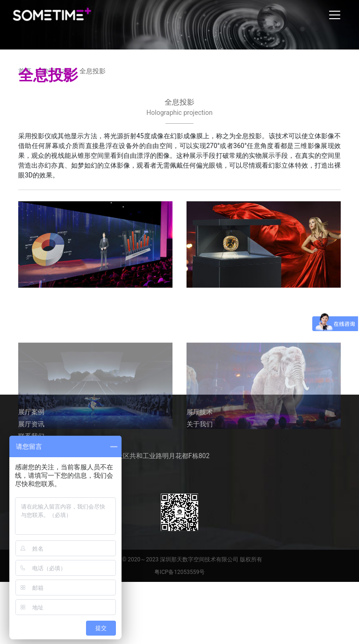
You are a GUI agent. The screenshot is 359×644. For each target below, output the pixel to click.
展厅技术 (200, 411)
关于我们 (200, 423)
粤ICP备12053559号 (180, 571)
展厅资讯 (31, 423)
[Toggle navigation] (335, 15)
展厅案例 (31, 411)
